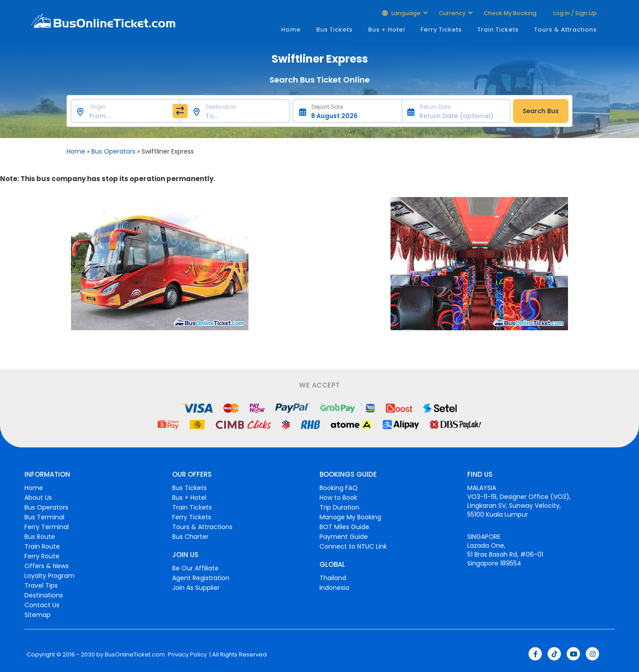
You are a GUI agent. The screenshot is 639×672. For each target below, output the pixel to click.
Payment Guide (344, 537)
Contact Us (42, 605)
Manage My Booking (350, 517)
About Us (38, 498)
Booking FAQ (339, 488)
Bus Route (40, 537)
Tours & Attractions (566, 30)
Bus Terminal (44, 517)
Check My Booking (510, 13)
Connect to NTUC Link (353, 546)
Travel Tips (41, 585)
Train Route (42, 546)
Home (291, 30)
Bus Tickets (335, 30)
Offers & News (47, 566)
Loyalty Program (49, 576)
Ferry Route (42, 556)
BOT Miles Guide (344, 527)
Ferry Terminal (47, 527)
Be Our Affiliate (195, 568)
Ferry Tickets (441, 30)
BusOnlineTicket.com (135, 655)
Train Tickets (498, 30)
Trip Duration (339, 507)
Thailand (333, 578)
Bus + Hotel (387, 30)
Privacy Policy (187, 655)
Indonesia (334, 588)
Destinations (44, 595)
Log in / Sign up (574, 13)
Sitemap (37, 615)
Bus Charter (190, 537)
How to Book (338, 498)
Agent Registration (201, 578)
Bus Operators (113, 151)
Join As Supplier (196, 588)
